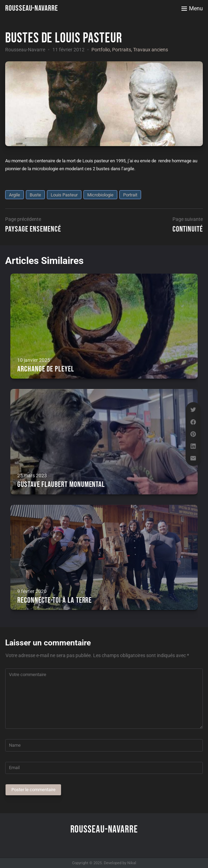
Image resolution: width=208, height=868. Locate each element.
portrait (130, 195)
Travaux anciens (151, 50)
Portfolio (101, 50)
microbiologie (100, 195)
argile (14, 195)
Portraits (122, 50)
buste (35, 195)
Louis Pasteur (64, 195)
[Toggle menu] (192, 9)
